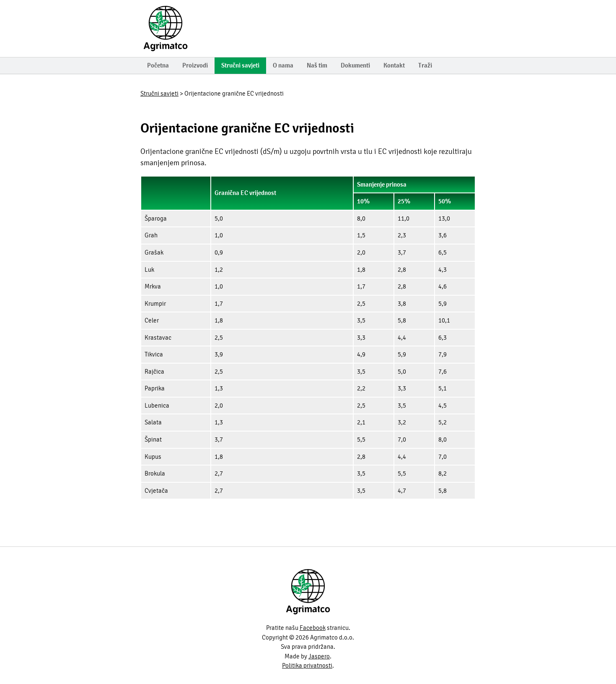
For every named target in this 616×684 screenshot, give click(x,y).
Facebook (313, 628)
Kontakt (394, 65)
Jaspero (319, 656)
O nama (283, 65)
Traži (425, 65)
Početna (158, 65)
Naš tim (317, 65)
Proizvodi (195, 65)
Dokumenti (355, 65)
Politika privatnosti (307, 666)
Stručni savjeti (240, 65)
